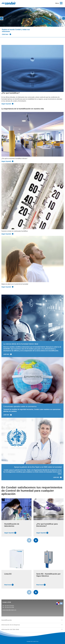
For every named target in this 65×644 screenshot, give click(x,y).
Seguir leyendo (7, 104)
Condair (9, 3)
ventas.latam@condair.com (9, 610)
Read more (9, 585)
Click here (7, 34)
